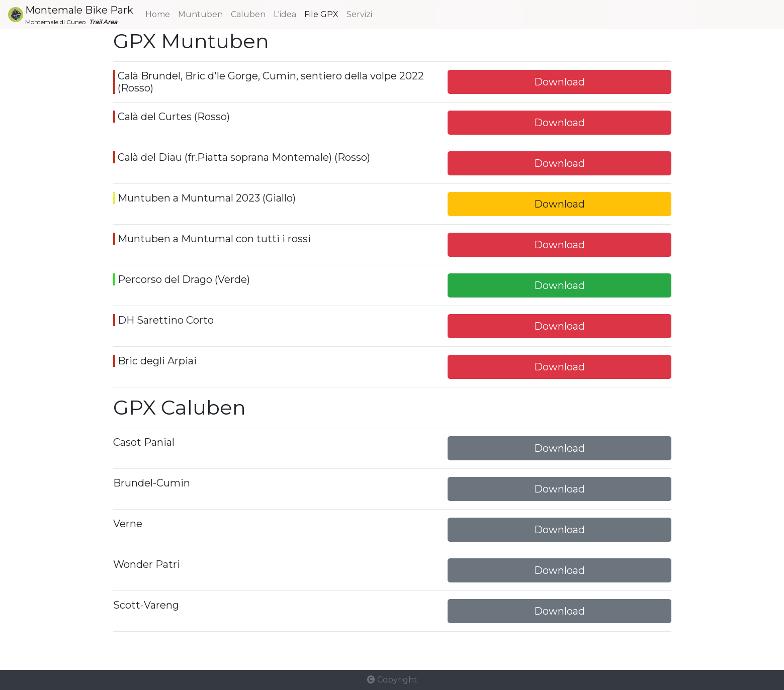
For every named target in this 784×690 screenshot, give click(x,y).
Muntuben (202, 14)
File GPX (321, 14)
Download (559, 82)
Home (158, 14)
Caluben (248, 14)
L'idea (285, 14)
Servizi (359, 14)
